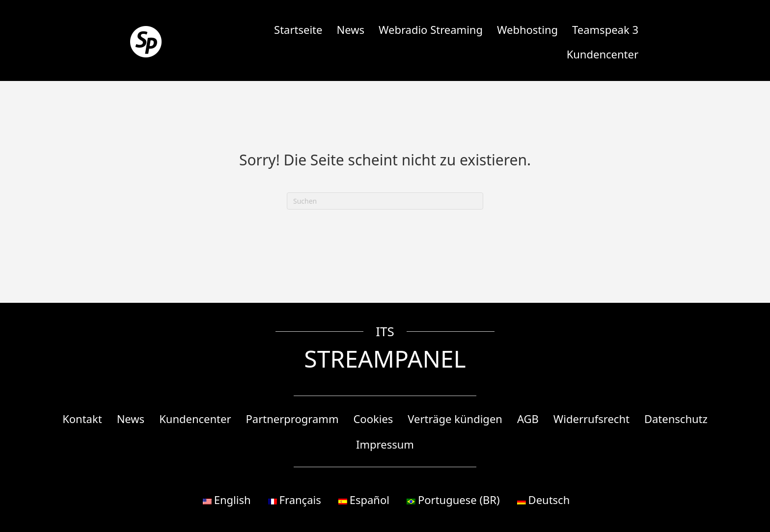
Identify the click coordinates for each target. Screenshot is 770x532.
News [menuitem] (350, 29)
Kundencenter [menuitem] (603, 54)
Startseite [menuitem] (298, 29)
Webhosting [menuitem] (527, 29)
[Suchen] (385, 201)
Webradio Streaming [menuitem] (431, 29)
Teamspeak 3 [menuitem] (605, 29)
